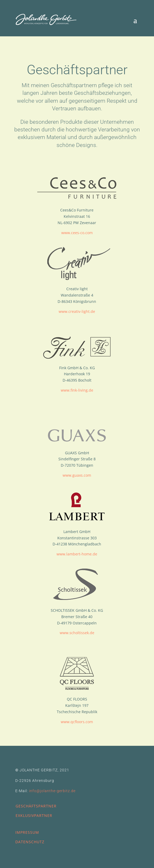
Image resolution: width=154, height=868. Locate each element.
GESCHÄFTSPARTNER (36, 806)
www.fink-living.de (77, 390)
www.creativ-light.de (77, 311)
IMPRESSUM (27, 832)
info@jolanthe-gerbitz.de (52, 791)
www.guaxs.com (77, 475)
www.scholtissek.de (77, 633)
